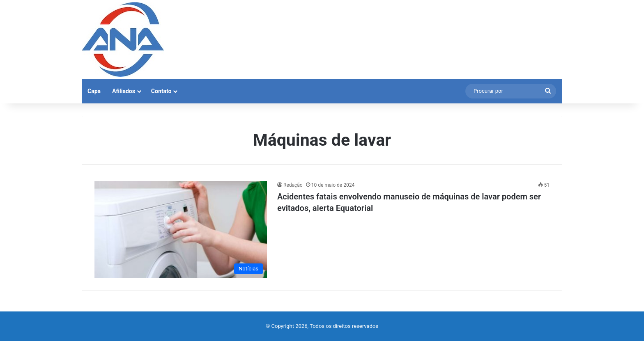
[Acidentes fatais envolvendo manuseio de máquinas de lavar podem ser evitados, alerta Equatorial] (181, 230)
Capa (94, 91)
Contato (161, 91)
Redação (293, 185)
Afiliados (124, 91)
